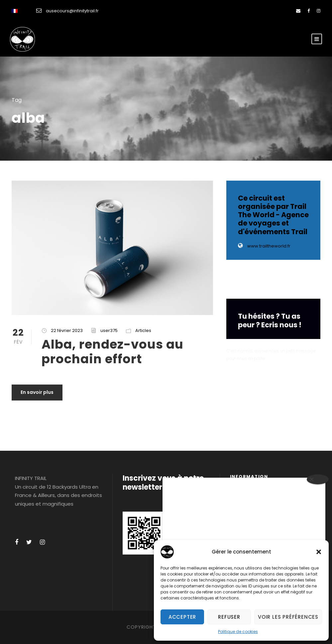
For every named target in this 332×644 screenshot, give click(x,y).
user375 (109, 330)
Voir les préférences (288, 617)
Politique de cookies (238, 632)
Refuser (229, 617)
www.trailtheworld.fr (264, 246)
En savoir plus (37, 392)
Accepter (182, 617)
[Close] (318, 479)
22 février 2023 (67, 330)
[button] (319, 552)
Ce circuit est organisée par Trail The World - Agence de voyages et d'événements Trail (273, 215)
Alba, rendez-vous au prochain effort (112, 352)
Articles (143, 330)
